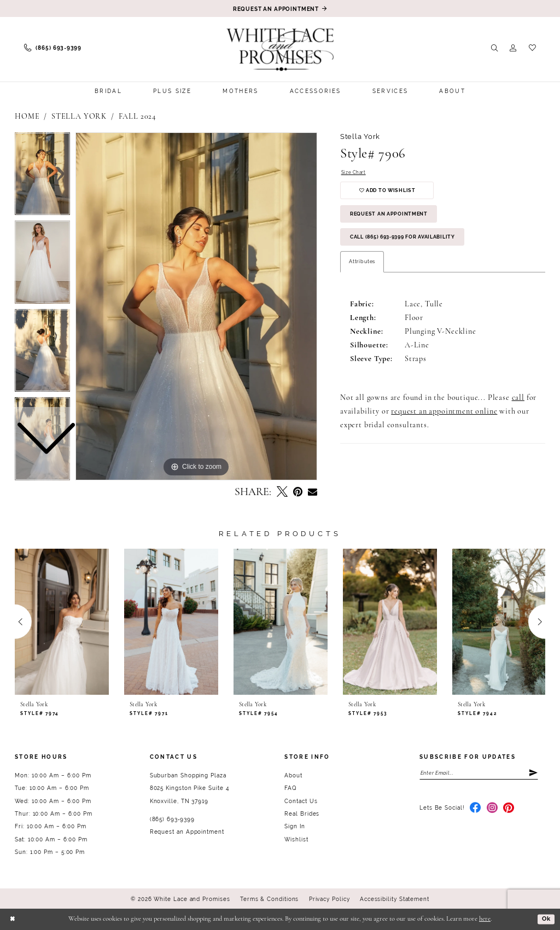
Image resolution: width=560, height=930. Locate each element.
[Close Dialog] (14, 919)
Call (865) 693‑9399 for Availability (412, 248)
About (293, 775)
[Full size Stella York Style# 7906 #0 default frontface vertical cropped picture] (196, 306)
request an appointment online (444, 424)
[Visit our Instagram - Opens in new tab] (492, 810)
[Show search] (495, 48)
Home (27, 117)
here (485, 919)
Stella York (79, 117)
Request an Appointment (395, 221)
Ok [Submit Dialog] (545, 919)
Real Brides (302, 814)
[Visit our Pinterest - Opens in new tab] (509, 810)
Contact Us (301, 801)
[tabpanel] (196, 306)
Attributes (362, 273)
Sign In (294, 826)
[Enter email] (479, 774)
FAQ (290, 788)
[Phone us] (53, 48)
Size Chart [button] (354, 173)
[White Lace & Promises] (280, 50)
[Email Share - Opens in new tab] (313, 492)
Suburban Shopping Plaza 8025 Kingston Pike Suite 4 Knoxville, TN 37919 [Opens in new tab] (189, 788)
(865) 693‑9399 (172, 819)
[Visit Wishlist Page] (532, 48)
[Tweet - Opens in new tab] (282, 492)
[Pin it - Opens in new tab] (298, 492)
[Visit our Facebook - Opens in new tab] (476, 810)
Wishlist (296, 839)
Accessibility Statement (395, 899)
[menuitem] (53, 48)
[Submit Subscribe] (532, 774)
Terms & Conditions (270, 899)
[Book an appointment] (280, 8)
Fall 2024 (138, 117)
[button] (513, 48)
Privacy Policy (329, 899)
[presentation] (62, 621)
